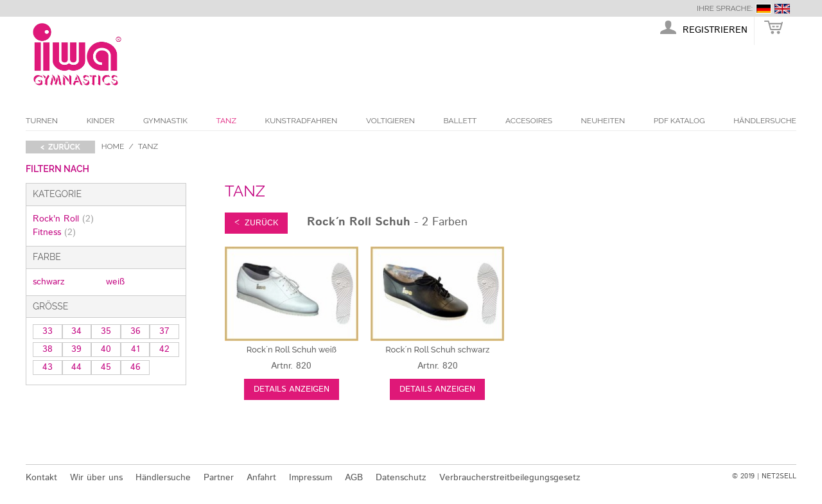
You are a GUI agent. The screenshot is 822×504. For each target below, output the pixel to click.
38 (48, 349)
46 (136, 367)
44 (76, 367)
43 (48, 367)
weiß (115, 282)
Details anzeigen (292, 389)
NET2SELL (779, 476)
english (782, 9)
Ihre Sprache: (725, 8)
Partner (219, 478)
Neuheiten (603, 121)
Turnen (42, 121)
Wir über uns (96, 478)
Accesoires (529, 121)
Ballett (460, 121)
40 (106, 349)
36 (136, 331)
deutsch (764, 9)
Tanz (226, 121)
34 (76, 331)
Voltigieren (390, 121)
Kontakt (41, 478)
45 (106, 367)
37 (164, 331)
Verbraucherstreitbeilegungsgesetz (510, 478)
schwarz (49, 282)
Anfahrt (261, 478)
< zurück (60, 147)
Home (113, 146)
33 (48, 331)
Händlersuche (765, 121)
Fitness (54, 232)
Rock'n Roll (63, 219)
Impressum (310, 478)
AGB (354, 478)
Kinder (101, 121)
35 (106, 331)
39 (76, 349)
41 (136, 349)
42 (164, 349)
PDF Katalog (679, 121)
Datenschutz (401, 478)
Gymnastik (165, 121)
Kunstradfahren (302, 121)
